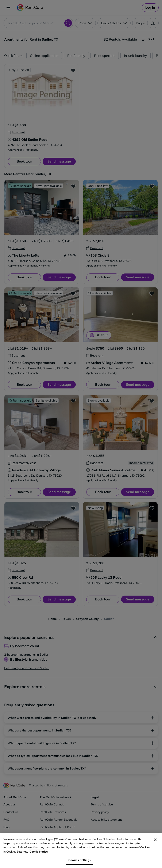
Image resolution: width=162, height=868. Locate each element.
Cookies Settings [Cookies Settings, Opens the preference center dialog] (80, 860)
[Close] (155, 840)
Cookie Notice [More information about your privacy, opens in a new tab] (39, 852)
